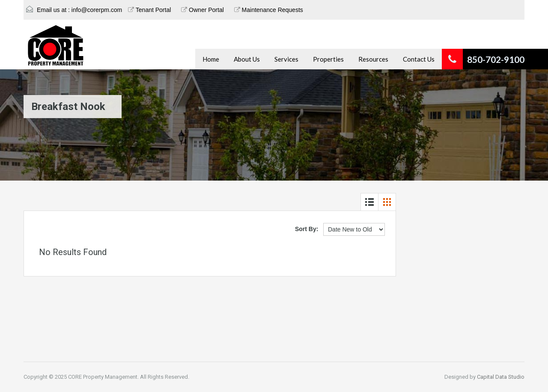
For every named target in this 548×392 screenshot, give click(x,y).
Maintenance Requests (269, 10)
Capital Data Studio (501, 377)
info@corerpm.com (97, 10)
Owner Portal (203, 10)
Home (211, 59)
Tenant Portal (149, 10)
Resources (373, 59)
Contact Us (419, 59)
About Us (247, 59)
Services (286, 59)
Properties (328, 59)
